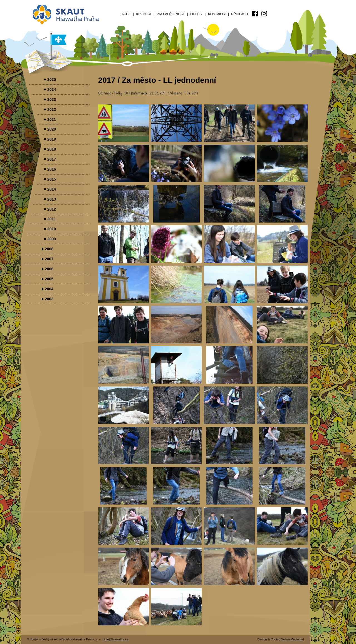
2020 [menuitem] (52, 129)
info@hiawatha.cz (116, 639)
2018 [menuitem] (52, 149)
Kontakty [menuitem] (217, 14)
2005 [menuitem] (49, 279)
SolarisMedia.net (293, 639)
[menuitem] (255, 14)
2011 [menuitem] (52, 219)
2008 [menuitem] (49, 249)
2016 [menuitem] (52, 169)
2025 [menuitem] (52, 79)
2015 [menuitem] (52, 179)
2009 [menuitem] (52, 239)
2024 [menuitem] (52, 89)
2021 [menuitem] (52, 119)
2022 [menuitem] (52, 109)
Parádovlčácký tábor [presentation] (124, 123)
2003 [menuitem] (49, 299)
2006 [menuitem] (49, 269)
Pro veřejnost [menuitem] (171, 14)
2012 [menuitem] (52, 209)
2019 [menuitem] (52, 139)
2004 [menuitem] (49, 289)
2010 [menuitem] (52, 229)
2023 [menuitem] (52, 99)
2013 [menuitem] (52, 199)
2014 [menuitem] (52, 189)
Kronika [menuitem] (144, 14)
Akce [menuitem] (126, 14)
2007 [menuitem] (49, 259)
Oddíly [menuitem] (196, 14)
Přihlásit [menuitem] (240, 14)
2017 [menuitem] (52, 159)
